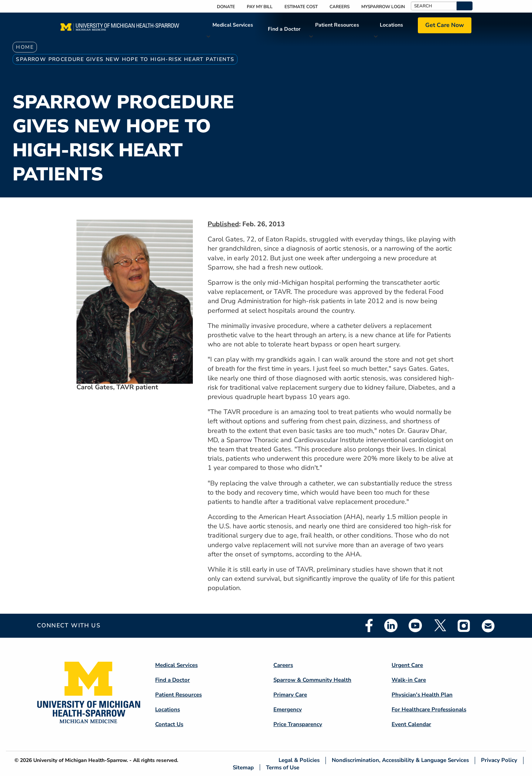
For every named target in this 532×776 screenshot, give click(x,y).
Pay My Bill (260, 7)
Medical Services (233, 25)
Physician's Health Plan (422, 695)
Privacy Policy (499, 760)
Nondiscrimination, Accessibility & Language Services (400, 760)
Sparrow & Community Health (312, 680)
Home (25, 47)
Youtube (415, 626)
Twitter (440, 626)
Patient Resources (337, 25)
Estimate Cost (301, 7)
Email (488, 626)
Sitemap (243, 767)
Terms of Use (283, 767)
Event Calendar (411, 724)
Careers (340, 7)
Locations (391, 25)
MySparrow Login (383, 7)
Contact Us (169, 724)
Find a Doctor (284, 29)
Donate (226, 7)
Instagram (464, 626)
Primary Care (290, 695)
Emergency (288, 709)
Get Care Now (445, 25)
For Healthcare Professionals (429, 709)
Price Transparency (298, 724)
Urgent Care (407, 665)
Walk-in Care (409, 680)
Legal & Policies (299, 760)
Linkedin (391, 626)
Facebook (369, 626)
